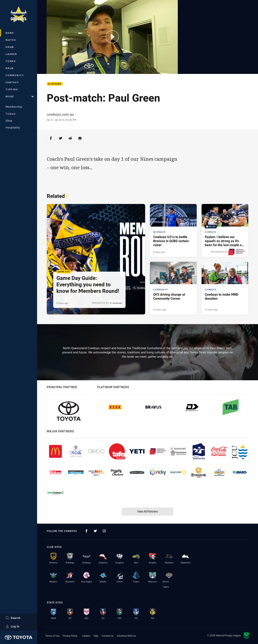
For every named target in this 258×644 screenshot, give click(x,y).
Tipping (12, 89)
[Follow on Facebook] (86, 531)
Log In (13, 626)
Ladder (11, 54)
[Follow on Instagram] (104, 531)
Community (15, 75)
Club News (55, 84)
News (10, 33)
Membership (14, 107)
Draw (10, 47)
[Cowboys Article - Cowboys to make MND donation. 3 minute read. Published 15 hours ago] (225, 288)
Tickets (11, 114)
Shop (9, 121)
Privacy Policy (70, 636)
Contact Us (108, 636)
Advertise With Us (126, 636)
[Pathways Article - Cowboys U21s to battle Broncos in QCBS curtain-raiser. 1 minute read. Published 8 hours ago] (173, 230)
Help (96, 636)
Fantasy (12, 82)
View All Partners (148, 511)
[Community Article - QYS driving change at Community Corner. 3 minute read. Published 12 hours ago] (173, 288)
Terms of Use (52, 636)
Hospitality (13, 127)
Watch (11, 40)
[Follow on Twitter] (95, 531)
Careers (86, 636)
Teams (11, 61)
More (20, 96)
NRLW (10, 68)
